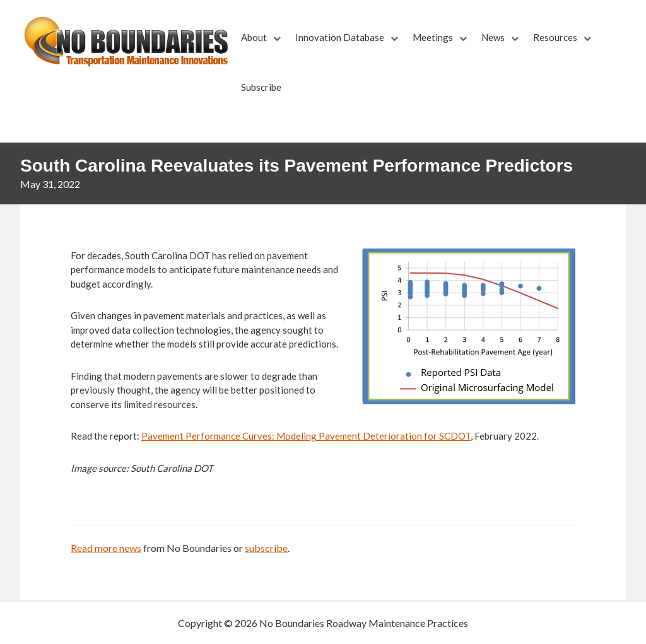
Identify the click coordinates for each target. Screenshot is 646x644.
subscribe (266, 548)
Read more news (106, 548)
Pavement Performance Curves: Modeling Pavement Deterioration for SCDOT (306, 436)
